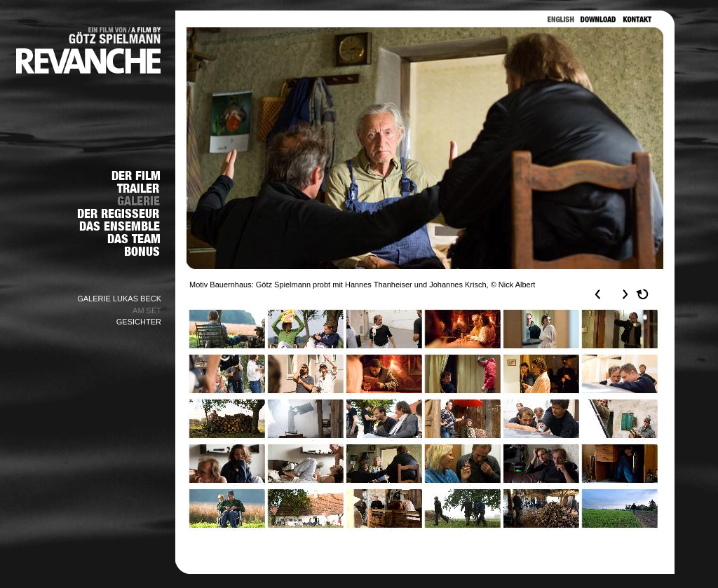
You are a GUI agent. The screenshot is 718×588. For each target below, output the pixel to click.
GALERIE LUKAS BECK (119, 299)
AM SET (147, 310)
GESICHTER (139, 322)
